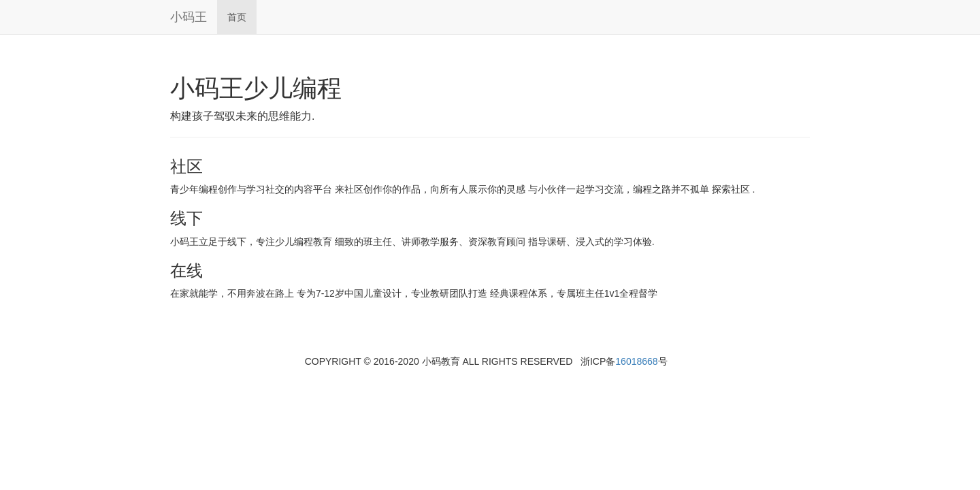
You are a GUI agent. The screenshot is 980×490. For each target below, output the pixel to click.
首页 (237, 17)
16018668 (636, 361)
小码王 (189, 17)
